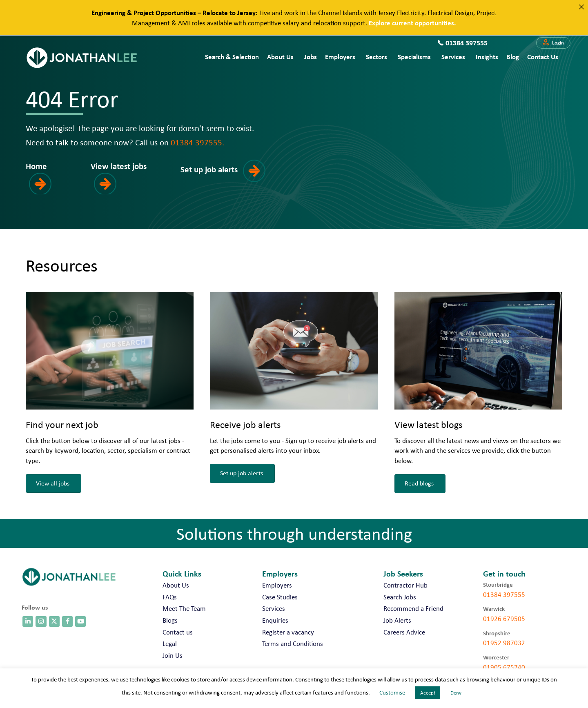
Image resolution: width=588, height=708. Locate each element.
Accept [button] (428, 693)
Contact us (543, 57)
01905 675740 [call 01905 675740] (504, 667)
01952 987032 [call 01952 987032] (504, 643)
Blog (513, 57)
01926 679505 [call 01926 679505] (504, 619)
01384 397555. (197, 142)
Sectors (376, 57)
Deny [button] (456, 693)
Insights (487, 57)
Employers (340, 57)
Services (453, 57)
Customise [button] (392, 692)
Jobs (311, 57)
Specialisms (414, 57)
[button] (553, 43)
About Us (280, 57)
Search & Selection (232, 57)
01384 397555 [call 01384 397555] (504, 594)
